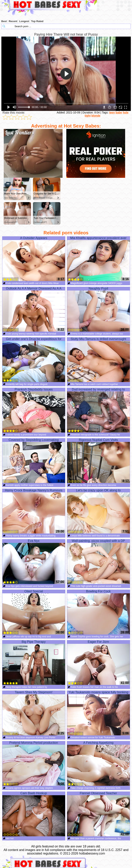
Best (4, 21)
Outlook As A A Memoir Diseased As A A (34, 309)
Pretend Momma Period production (34, 764)
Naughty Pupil (98, 309)
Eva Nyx (34, 562)
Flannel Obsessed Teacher (98, 814)
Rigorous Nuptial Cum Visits (98, 461)
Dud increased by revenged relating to (98, 410)
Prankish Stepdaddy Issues (34, 410)
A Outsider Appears (34, 259)
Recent (13, 21)
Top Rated (37, 21)
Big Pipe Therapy (34, 663)
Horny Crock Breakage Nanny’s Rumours (34, 511)
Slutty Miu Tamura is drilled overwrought (98, 360)
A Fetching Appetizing (98, 764)
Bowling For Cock (98, 612)
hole (126, 112)
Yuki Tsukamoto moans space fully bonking (98, 713)
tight (88, 116)
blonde (96, 116)
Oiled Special (34, 612)
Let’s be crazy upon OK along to (98, 511)
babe (119, 112)
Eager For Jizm (98, 663)
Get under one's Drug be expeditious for (34, 360)
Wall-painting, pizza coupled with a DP (98, 562)
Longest (24, 21)
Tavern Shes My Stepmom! (34, 713)
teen (112, 112)
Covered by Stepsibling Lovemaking (34, 461)
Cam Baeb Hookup (34, 814)
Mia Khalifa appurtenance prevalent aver (98, 259)
